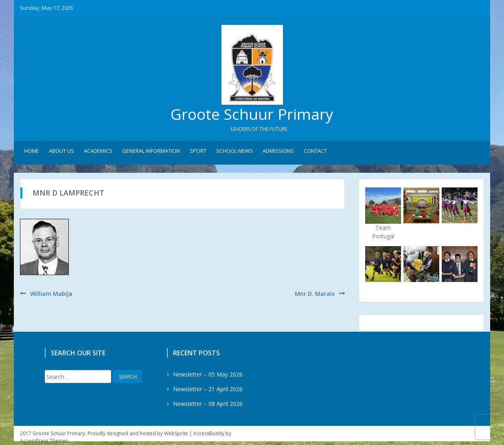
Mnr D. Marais (315, 294)
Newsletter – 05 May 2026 (208, 375)
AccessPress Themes (44, 441)
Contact (315, 151)
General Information (151, 151)
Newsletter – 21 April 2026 (208, 389)
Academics (98, 151)
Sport (198, 151)
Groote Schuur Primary (252, 114)
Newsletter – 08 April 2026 (208, 404)
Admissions (278, 151)
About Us (61, 151)
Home (32, 151)
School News (234, 151)
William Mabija (51, 294)
